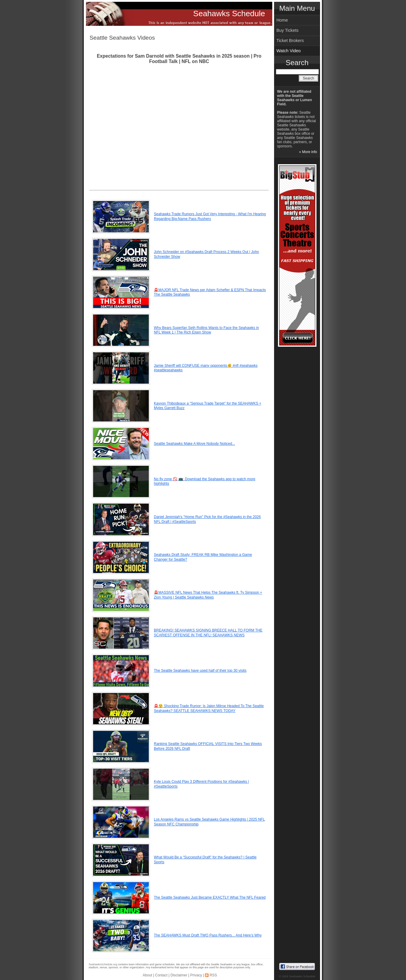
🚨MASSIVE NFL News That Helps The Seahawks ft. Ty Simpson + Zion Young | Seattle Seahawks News (208, 595)
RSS (213, 975)
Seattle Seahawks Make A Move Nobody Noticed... (194, 444)
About (147, 975)
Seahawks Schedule (229, 14)
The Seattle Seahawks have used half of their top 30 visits (200, 671)
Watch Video (289, 51)
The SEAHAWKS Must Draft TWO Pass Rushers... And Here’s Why (208, 935)
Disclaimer (179, 975)
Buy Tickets (288, 30)
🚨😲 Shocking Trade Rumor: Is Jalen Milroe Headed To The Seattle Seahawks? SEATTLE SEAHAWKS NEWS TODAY (209, 708)
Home (282, 20)
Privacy (196, 975)
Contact (161, 975)
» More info (308, 152)
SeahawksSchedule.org (103, 964)
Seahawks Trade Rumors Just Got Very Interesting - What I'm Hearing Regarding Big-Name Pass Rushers (210, 216)
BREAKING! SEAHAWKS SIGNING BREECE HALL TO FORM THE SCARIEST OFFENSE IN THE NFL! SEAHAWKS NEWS (208, 633)
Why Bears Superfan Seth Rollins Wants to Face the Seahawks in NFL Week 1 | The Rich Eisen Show (206, 330)
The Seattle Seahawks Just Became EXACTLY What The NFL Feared (210, 897)
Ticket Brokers (290, 41)
